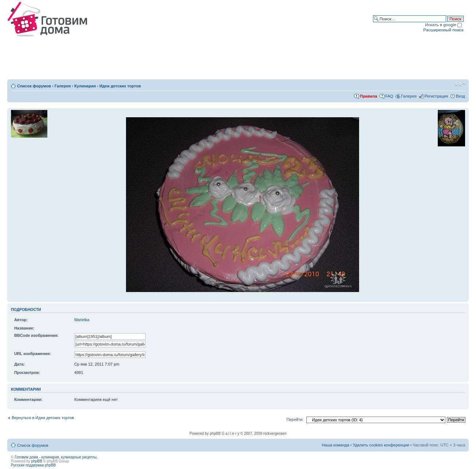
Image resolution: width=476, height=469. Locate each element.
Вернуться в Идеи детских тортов (43, 418)
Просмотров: (27, 373)
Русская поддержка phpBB (33, 465)
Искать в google (443, 25)
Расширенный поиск (443, 30)
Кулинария (85, 86)
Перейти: (295, 419)
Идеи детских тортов (120, 86)
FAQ (389, 96)
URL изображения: (33, 354)
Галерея (63, 86)
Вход (461, 96)
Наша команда (335, 445)
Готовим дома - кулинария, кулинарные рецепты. (56, 457)
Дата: (19, 364)
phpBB (37, 461)
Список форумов (34, 86)
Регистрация (436, 96)
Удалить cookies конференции (381, 445)
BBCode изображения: (36, 335)
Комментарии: (28, 399)
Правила (368, 96)
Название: (24, 328)
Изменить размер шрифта (460, 84)
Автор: (21, 320)
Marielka (82, 320)
